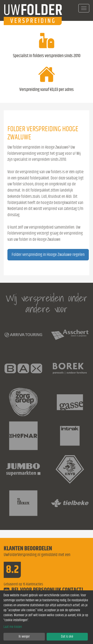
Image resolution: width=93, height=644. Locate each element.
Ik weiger (24, 637)
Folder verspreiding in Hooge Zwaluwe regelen (48, 255)
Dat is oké (67, 637)
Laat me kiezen (13, 627)
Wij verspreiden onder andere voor (46, 303)
